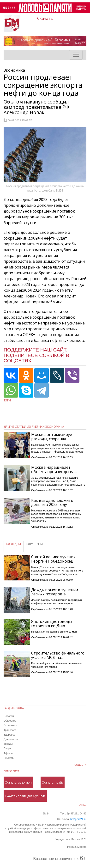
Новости (9, 716)
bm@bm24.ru (78, 819)
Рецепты (9, 758)
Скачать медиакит (18, 782)
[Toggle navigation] (76, 55)
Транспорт (10, 730)
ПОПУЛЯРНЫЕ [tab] (34, 544)
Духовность (11, 739)
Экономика (10, 725)
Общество (10, 721)
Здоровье (9, 735)
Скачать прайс (53, 782)
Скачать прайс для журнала (25, 796)
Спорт (7, 748)
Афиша (8, 753)
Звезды (8, 744)
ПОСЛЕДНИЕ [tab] (14, 544)
